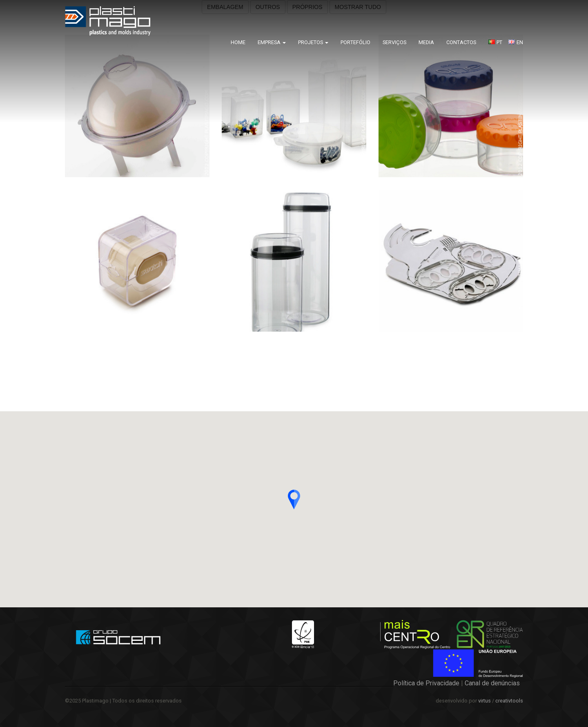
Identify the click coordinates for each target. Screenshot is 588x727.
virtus (484, 701)
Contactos (461, 42)
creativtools (509, 701)
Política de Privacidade (426, 683)
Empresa (272, 42)
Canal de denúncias (492, 683)
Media (426, 42)
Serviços (394, 42)
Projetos (313, 42)
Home (238, 42)
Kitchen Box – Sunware (555, 360)
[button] (294, 500)
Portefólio (355, 42)
